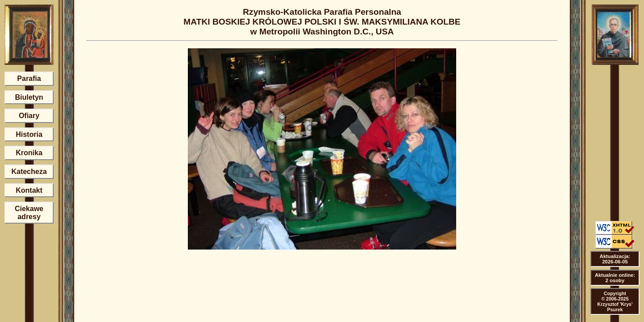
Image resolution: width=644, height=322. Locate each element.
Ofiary (29, 116)
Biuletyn (29, 97)
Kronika (29, 153)
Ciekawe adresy (29, 213)
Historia (29, 134)
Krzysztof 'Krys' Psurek (615, 307)
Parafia (29, 78)
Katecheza (29, 172)
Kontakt (29, 190)
